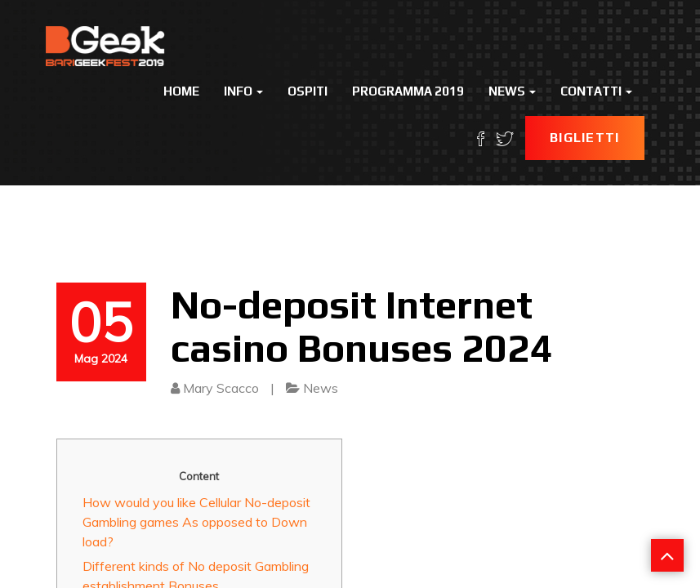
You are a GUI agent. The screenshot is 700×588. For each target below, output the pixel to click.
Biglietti (585, 138)
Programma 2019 (408, 91)
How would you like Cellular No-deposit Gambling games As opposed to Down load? (196, 522)
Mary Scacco (221, 388)
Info (243, 91)
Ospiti (308, 91)
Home (181, 91)
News (512, 91)
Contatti (596, 91)
